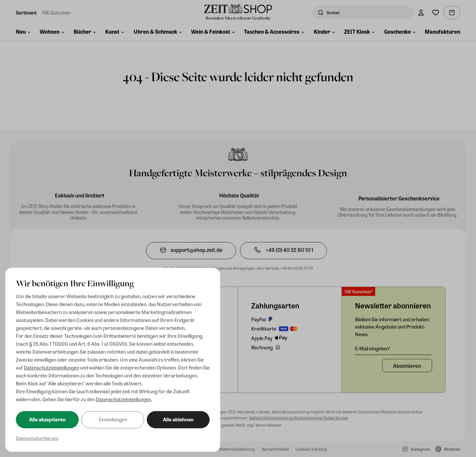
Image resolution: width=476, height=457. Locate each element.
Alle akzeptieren (47, 419)
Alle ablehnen (178, 419)
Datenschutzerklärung (37, 438)
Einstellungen (113, 419)
